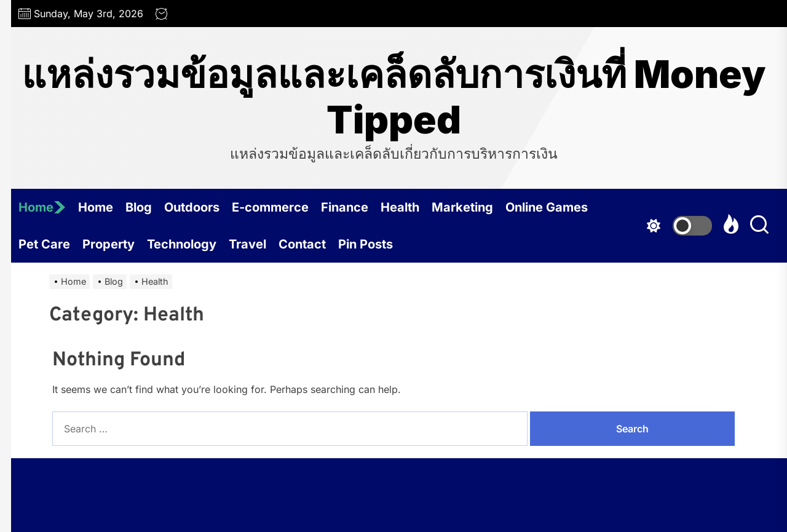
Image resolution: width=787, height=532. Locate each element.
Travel (247, 244)
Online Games (547, 207)
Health (400, 207)
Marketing (462, 207)
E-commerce (270, 207)
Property (109, 244)
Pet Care (44, 244)
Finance (345, 207)
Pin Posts (366, 244)
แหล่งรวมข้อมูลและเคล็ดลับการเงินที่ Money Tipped (393, 97)
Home (42, 207)
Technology (182, 244)
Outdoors (192, 207)
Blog (139, 207)
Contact (302, 244)
